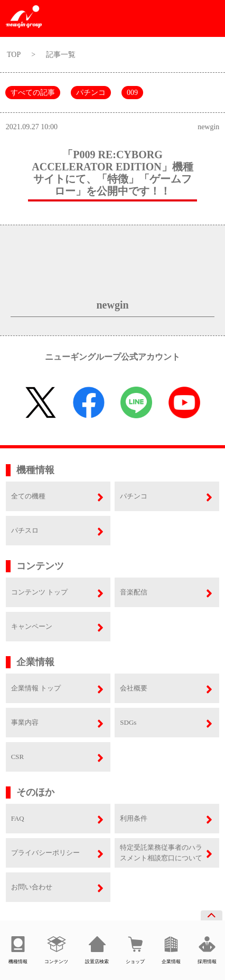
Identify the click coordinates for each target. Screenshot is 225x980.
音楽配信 (134, 592)
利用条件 (134, 818)
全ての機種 (28, 496)
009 (132, 93)
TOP (14, 55)
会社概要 (134, 688)
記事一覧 (61, 55)
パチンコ (91, 93)
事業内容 (25, 722)
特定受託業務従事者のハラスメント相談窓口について (161, 853)
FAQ (18, 818)
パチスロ (25, 530)
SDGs (128, 722)
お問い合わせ (32, 887)
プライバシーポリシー (45, 853)
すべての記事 (33, 93)
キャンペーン (32, 626)
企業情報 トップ (36, 688)
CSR (18, 757)
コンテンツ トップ (39, 592)
